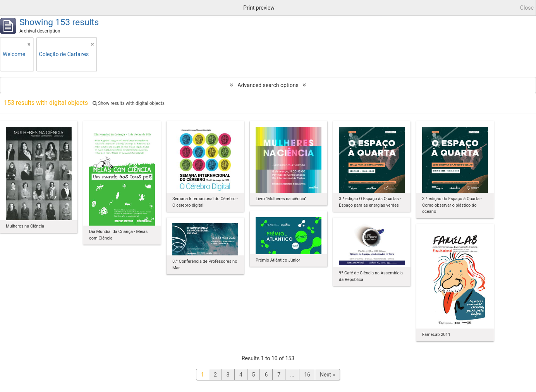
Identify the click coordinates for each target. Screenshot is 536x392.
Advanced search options (268, 85)
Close (527, 8)
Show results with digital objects (129, 103)
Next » (327, 375)
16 (307, 375)
